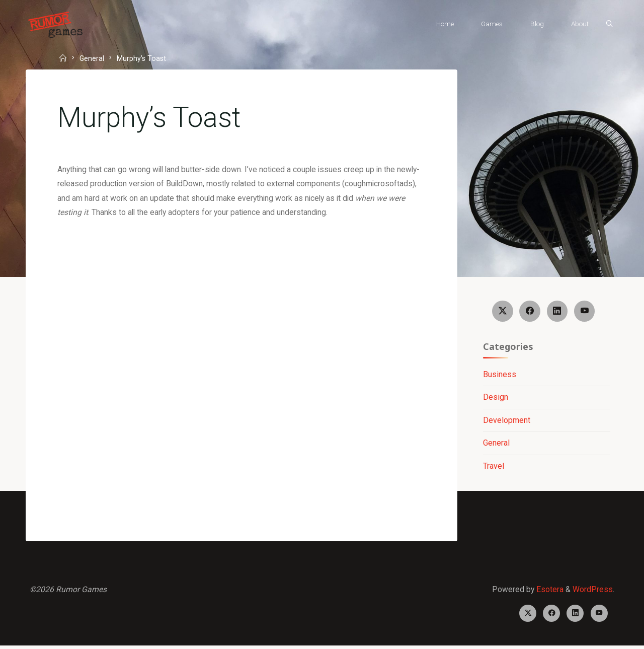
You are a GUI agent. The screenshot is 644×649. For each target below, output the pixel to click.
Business (499, 375)
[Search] (607, 24)
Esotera (548, 591)
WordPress (592, 591)
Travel (493, 468)
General (93, 58)
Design (495, 399)
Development (506, 422)
